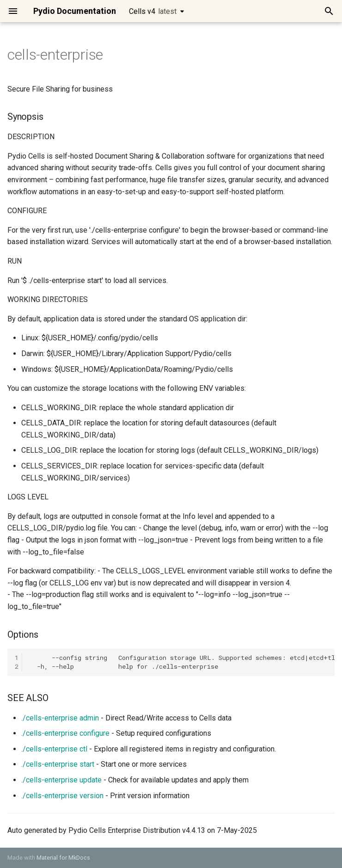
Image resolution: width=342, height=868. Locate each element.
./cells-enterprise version (62, 796)
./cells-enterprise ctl (54, 749)
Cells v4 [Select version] (153, 11)
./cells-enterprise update (61, 780)
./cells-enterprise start (58, 764)
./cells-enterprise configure (65, 733)
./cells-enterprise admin (60, 718)
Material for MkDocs (63, 858)
